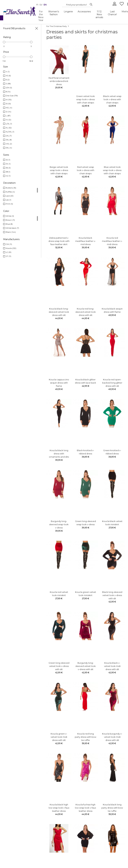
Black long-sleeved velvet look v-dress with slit (112, 595)
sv (41, 5)
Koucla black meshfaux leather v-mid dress (85, 241)
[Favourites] (122, 5)
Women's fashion (54, 13)
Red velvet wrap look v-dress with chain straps (86, 170)
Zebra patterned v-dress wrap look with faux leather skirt (59, 241)
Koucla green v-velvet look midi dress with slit (59, 737)
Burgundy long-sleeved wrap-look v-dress (59, 524)
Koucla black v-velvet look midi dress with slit (112, 666)
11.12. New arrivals (99, 14)
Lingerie (68, 12)
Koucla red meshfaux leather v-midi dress (112, 241)
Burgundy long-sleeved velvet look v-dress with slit (86, 666)
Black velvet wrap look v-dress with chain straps (112, 99)
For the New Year (41, 16)
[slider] (4, 42)
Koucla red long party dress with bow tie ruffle (85, 737)
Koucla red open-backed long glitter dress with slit (112, 383)
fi (37, 5)
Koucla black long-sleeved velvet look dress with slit (59, 312)
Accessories (84, 12)
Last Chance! (112, 13)
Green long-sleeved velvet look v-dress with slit (59, 666)
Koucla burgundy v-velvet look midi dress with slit (112, 737)
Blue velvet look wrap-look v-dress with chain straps (112, 170)
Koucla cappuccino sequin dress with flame (59, 383)
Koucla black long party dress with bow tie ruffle (112, 808)
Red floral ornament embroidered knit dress (59, 81)
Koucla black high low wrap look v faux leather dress (59, 808)
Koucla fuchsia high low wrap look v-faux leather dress (85, 808)
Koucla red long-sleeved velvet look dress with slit (86, 312)
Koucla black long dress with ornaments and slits (59, 454)
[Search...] (76, 5)
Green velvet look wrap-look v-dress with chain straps (85, 99)
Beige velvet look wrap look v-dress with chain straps (59, 170)
